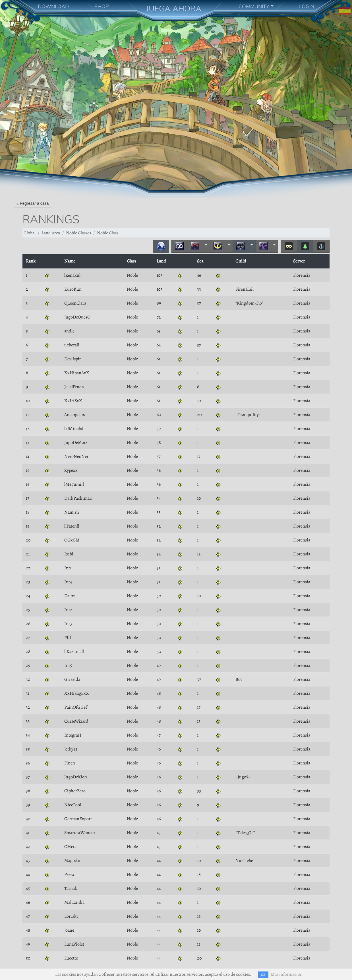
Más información (287, 974)
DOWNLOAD (53, 7)
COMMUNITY (254, 7)
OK (263, 975)
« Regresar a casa (33, 203)
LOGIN (307, 7)
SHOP (102, 7)
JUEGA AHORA (174, 9)
